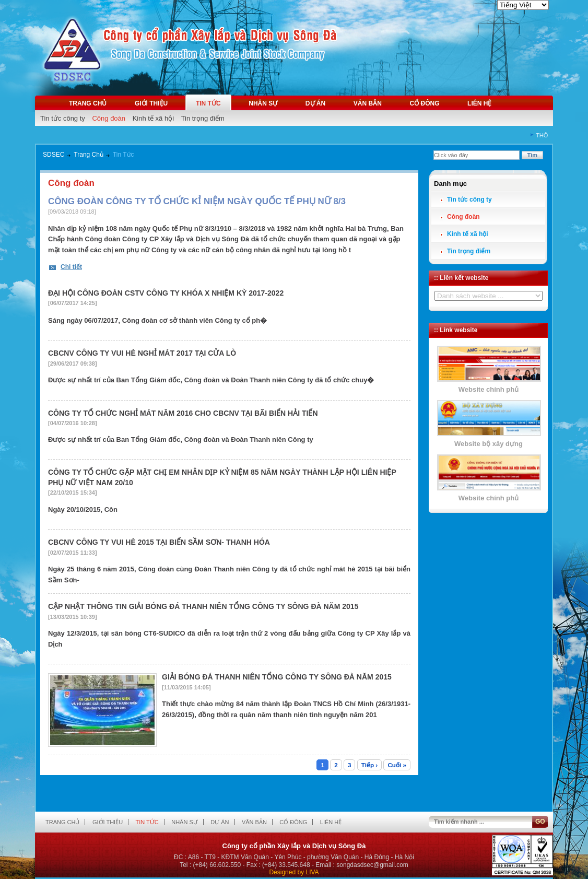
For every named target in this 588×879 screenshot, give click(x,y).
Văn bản (368, 103)
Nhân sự (263, 103)
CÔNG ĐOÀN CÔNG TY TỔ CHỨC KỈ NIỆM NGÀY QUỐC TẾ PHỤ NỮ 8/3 (197, 201)
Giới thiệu (151, 103)
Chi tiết (71, 267)
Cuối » (397, 765)
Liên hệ (479, 103)
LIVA (312, 872)
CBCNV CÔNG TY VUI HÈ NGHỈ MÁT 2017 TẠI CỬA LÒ (142, 353)
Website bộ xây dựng (489, 444)
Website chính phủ (489, 389)
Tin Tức (124, 155)
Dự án (315, 103)
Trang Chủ (89, 155)
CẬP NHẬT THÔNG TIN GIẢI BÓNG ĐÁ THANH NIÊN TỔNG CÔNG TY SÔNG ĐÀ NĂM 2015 (203, 606)
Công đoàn (109, 118)
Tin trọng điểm (203, 118)
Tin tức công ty (63, 118)
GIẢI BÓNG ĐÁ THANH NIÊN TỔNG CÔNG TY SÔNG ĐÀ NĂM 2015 (277, 677)
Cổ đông (424, 103)
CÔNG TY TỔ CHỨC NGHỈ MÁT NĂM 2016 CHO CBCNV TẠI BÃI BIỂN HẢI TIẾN (183, 413)
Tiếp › (369, 765)
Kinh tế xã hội (153, 118)
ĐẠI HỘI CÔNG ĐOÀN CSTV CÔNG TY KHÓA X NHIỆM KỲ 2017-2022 (166, 293)
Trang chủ (88, 103)
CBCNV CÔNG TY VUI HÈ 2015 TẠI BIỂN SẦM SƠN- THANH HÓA (159, 542)
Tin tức (208, 103)
